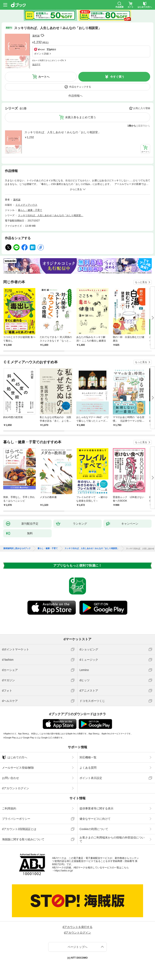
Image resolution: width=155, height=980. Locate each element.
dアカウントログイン (16, 788)
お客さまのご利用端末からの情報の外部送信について (112, 839)
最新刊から (144, 126)
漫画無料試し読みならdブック (17, 548)
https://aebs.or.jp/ (64, 871)
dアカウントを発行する (77, 927)
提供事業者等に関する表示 (96, 808)
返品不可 (36, 64)
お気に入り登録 (142, 108)
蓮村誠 (36, 36)
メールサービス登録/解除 (18, 768)
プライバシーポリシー (16, 819)
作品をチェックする (80, 87)
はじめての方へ (15, 757)
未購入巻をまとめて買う (81, 117)
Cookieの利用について (94, 829)
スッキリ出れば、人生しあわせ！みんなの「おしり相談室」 (63, 132)
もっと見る (141, 282)
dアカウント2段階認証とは (19, 829)
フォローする (42, 36)
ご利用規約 (9, 808)
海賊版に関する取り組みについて (23, 839)
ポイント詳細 (41, 54)
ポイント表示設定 (91, 778)
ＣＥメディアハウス (26, 205)
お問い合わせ (10, 778)
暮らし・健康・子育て (30, 210)
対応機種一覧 (88, 757)
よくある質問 (88, 768)
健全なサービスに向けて (95, 819)
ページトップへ (77, 947)
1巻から (132, 126)
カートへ (44, 77)
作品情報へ (75, 96)
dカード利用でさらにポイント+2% (48, 60)
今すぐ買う (117, 77)
